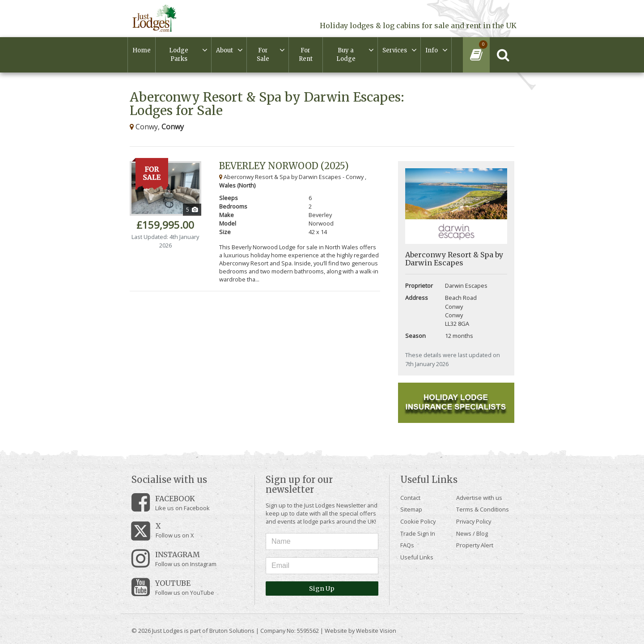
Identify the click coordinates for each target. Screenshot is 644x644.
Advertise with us (479, 498)
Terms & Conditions (483, 509)
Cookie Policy (418, 521)
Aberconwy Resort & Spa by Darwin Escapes (454, 259)
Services (395, 50)
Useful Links (417, 557)
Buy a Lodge (346, 55)
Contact (410, 498)
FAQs (407, 545)
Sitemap (411, 509)
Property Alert (475, 545)
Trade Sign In (418, 533)
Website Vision (376, 631)
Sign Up (322, 589)
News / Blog (472, 533)
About (225, 50)
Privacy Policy (474, 521)
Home (142, 50)
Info (432, 50)
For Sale (263, 55)
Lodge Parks (179, 55)
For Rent (306, 55)
